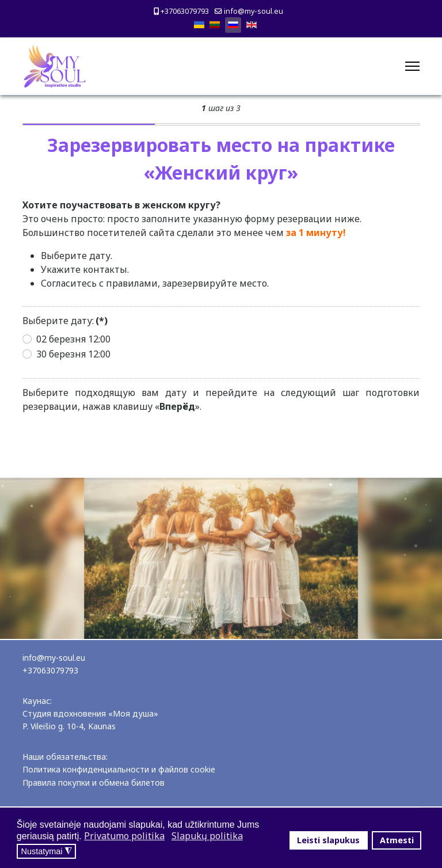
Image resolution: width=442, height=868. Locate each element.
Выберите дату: (65, 321)
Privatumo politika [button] (124, 836)
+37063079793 (185, 11)
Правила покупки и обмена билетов (94, 783)
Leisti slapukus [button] (328, 840)
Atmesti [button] (397, 840)
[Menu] (412, 66)
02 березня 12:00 (73, 339)
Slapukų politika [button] (207, 836)
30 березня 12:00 (73, 354)
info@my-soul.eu (254, 11)
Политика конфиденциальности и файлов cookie (119, 769)
